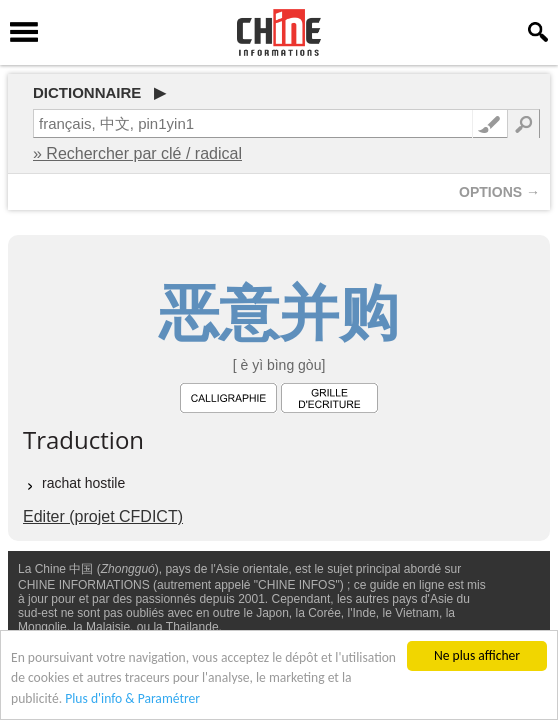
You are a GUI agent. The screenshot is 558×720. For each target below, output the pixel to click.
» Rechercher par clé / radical (137, 153)
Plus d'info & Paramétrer (132, 699)
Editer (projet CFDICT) (103, 516)
